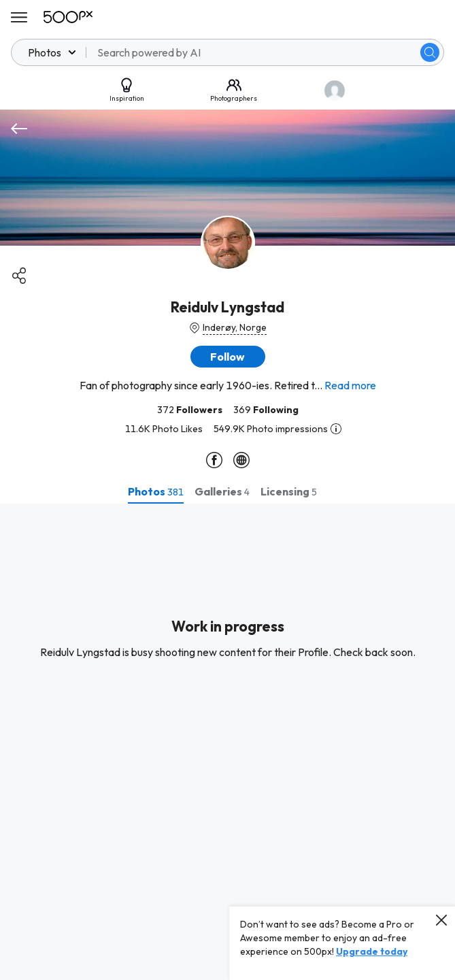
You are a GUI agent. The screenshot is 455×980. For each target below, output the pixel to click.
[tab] (156, 491)
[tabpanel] (227, 742)
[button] (228, 357)
